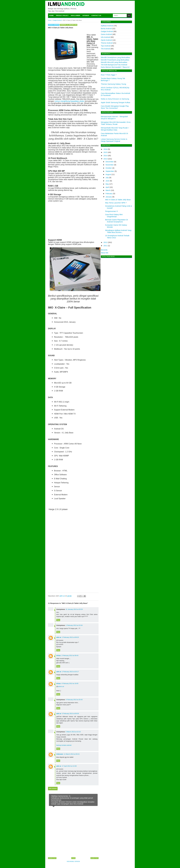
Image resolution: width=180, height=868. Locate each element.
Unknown (60, 754)
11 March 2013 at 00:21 (72, 754)
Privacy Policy (62, 15)
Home (51, 15)
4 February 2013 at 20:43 (74, 700)
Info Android (105, 37)
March (108, 190)
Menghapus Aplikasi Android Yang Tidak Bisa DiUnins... (118, 231)
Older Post (94, 858)
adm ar (59, 637)
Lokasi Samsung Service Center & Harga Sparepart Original (114, 140)
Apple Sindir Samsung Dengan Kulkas (115, 102)
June (107, 181)
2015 (105, 152)
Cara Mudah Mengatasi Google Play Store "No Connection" (115, 107)
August (108, 174)
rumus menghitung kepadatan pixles (70, 101)
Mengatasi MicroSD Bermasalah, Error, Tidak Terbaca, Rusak (116, 123)
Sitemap (86, 15)
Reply (58, 620)
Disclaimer (76, 15)
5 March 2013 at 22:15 (73, 732)
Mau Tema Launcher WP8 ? (116, 203)
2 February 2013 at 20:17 (70, 672)
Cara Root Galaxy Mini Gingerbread (114, 216)
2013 (105, 159)
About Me (105, 253)
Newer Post (52, 858)
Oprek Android (106, 40)
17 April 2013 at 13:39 (69, 766)
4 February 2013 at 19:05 (70, 683)
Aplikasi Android (107, 26)
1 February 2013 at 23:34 (74, 625)
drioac (59, 655)
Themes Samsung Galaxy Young (113, 84)
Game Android (106, 34)
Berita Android (106, 28)
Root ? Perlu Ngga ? (109, 75)
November (110, 165)
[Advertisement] (73, 220)
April (107, 187)
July (107, 178)
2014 (105, 156)
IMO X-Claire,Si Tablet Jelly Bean (118, 200)
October (109, 168)
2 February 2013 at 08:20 (70, 637)
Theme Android (107, 43)
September (110, 171)
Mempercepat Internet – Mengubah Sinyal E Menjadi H (114, 118)
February (109, 194)
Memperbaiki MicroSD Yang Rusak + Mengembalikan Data (115, 129)
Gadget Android (54, 25)
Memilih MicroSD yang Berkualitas (114, 62)
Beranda (104, 250)
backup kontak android (64, 745)
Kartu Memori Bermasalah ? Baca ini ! (115, 67)
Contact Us (96, 15)
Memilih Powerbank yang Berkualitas (115, 60)
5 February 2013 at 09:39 (70, 714)
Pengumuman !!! (112, 211)
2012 (105, 242)
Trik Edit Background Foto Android (114, 65)
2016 (105, 149)
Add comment (53, 788)
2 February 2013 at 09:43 (70, 655)
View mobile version (73, 861)
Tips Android (106, 46)
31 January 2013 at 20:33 (74, 609)
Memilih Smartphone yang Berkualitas (115, 57)
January (109, 197)
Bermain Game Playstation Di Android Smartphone (117, 221)
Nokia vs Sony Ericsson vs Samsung (115, 99)
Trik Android (105, 49)
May (107, 184)
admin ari (61, 686)
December (110, 162)
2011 (105, 246)
